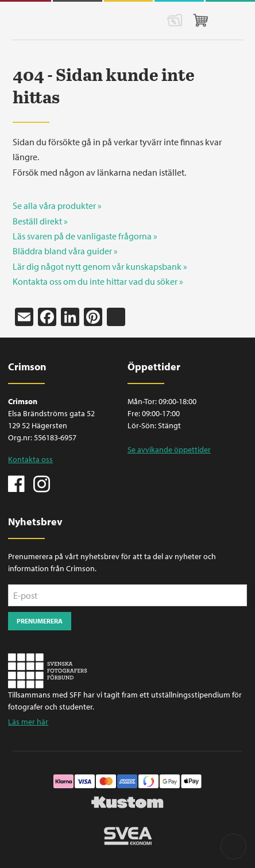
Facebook (17, 483)
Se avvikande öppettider (169, 449)
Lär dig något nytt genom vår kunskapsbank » (100, 266)
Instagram (41, 483)
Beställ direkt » (40, 221)
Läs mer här (28, 722)
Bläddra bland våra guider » (65, 251)
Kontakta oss (30, 459)
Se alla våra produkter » (57, 206)
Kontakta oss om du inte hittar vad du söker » (98, 281)
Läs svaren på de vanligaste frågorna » (85, 236)
